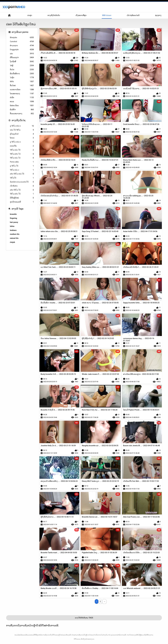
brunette (13, 214)
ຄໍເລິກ (22, 98)
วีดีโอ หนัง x (22, 170)
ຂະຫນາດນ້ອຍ (22, 90)
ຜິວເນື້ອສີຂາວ (22, 74)
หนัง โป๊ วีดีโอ (22, 130)
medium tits (15, 234)
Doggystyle (22, 50)
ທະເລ (22, 102)
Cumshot (22, 42)
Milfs (22, 82)
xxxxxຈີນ (22, 146)
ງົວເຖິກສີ (22, 62)
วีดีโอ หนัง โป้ (22, 158)
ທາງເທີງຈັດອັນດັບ (54, 15)
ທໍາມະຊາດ (22, 46)
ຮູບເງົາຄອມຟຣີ (22, 202)
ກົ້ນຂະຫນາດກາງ (22, 114)
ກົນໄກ (22, 70)
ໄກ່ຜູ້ (22, 66)
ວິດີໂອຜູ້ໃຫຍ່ (22, 198)
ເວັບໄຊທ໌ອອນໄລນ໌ (133, 15)
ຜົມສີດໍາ (22, 110)
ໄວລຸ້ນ (22, 78)
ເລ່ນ (22, 54)
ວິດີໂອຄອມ (77, 639)
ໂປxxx (22, 138)
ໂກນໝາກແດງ (22, 94)
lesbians (13, 230)
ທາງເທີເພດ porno (20, 32)
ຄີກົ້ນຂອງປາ (22, 58)
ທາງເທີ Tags (18, 209)
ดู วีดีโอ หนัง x (22, 126)
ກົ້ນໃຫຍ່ (22, 86)
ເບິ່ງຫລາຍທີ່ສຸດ (81, 15)
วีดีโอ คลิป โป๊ (22, 194)
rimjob (12, 242)
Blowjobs (22, 38)
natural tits (14, 238)
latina (12, 226)
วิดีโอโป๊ (22, 178)
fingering (13, 218)
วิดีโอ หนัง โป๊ (22, 150)
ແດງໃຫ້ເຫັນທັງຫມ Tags (84, 618)
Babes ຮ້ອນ (22, 106)
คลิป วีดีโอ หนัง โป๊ (22, 174)
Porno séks (22, 162)
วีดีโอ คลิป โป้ (22, 154)
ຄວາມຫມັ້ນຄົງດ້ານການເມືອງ (9, 15)
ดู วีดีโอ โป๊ (22, 166)
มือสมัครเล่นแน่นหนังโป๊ (22, 182)
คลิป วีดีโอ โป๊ (22, 190)
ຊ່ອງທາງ (158, 15)
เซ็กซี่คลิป (22, 186)
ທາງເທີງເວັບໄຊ (19, 120)
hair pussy (14, 222)
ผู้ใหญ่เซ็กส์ (22, 134)
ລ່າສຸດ (30, 15)
